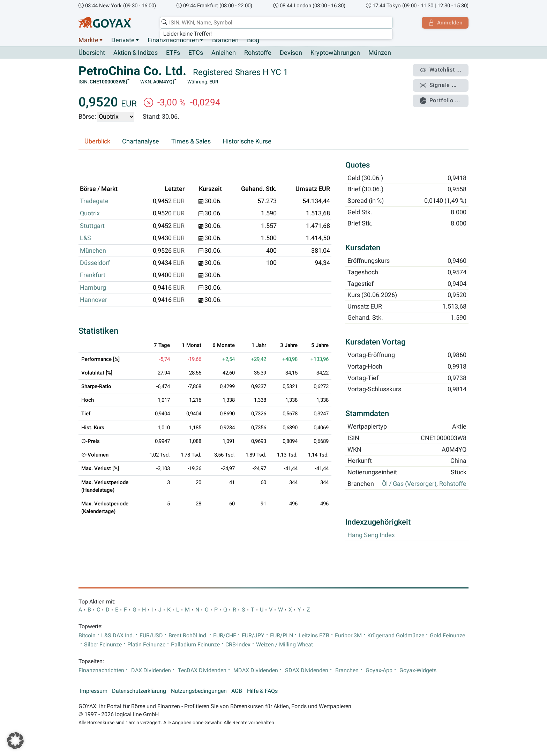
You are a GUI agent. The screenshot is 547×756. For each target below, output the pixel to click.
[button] (15, 741)
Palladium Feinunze (195, 645)
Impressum (94, 691)
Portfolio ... (441, 99)
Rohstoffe (258, 53)
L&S (85, 238)
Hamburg (93, 288)
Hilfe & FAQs (262, 691)
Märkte (88, 40)
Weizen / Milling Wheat (284, 645)
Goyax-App (379, 670)
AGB (237, 691)
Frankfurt (93, 275)
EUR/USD (151, 636)
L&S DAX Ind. (118, 636)
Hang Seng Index (371, 535)
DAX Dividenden (151, 670)
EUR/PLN (282, 636)
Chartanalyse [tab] (141, 142)
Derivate (123, 40)
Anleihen (224, 53)
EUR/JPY (253, 636)
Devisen (291, 53)
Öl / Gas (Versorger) (409, 484)
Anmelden (445, 23)
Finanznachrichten (173, 40)
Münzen (380, 53)
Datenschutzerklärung (139, 691)
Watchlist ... (441, 70)
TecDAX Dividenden (202, 670)
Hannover (93, 300)
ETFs (173, 53)
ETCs (196, 53)
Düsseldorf (95, 263)
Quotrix (90, 214)
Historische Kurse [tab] (247, 142)
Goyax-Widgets (418, 670)
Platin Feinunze (146, 645)
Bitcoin (87, 636)
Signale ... (439, 85)
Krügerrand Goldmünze (396, 636)
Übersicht (92, 53)
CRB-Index (238, 645)
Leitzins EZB (314, 636)
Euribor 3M (348, 636)
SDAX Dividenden (307, 670)
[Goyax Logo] (105, 23)
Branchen (225, 40)
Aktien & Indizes (136, 53)
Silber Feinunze (103, 645)
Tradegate (94, 201)
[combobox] (276, 23)
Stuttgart (92, 226)
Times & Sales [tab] (191, 142)
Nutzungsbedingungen (199, 691)
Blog (253, 40)
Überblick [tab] (97, 142)
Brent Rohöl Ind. (188, 636)
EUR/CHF (225, 636)
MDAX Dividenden (256, 670)
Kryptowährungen (335, 53)
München (93, 251)
